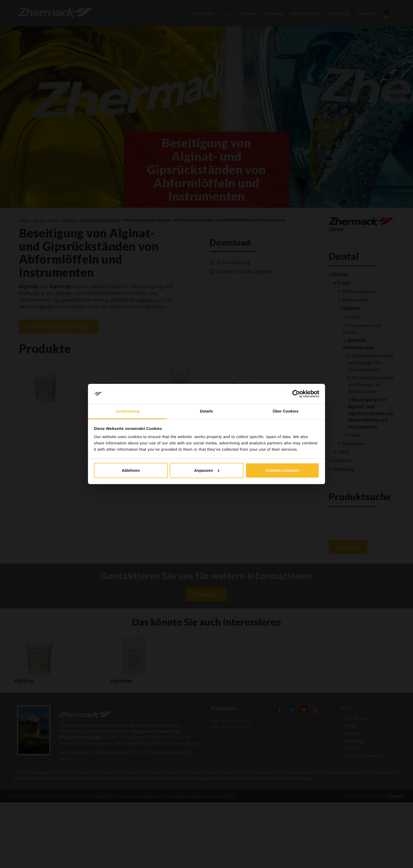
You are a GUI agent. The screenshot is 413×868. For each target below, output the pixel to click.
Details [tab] (206, 411)
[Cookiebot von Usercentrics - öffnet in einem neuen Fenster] (296, 394)
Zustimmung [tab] (128, 411)
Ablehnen (131, 470)
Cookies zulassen (282, 470)
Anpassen (207, 470)
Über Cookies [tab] (286, 411)
